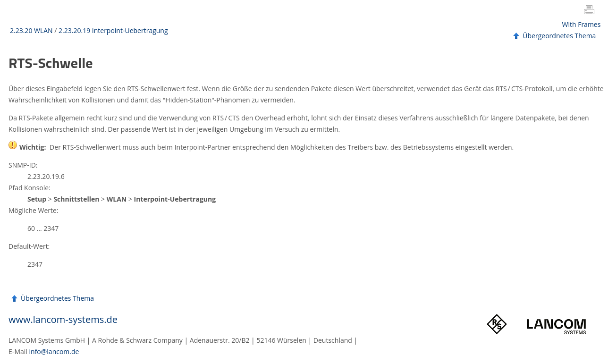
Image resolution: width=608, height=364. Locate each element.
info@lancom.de (54, 351)
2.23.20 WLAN (31, 30)
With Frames (582, 24)
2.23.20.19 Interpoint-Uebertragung (113, 30)
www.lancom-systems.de (63, 319)
